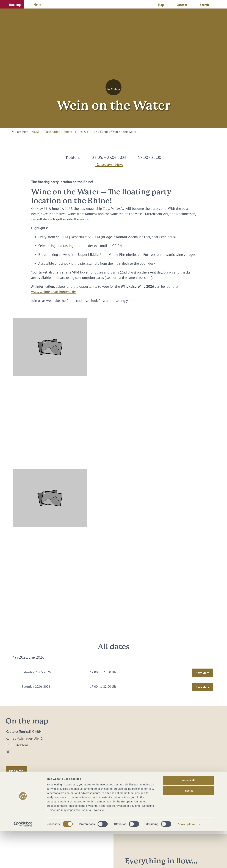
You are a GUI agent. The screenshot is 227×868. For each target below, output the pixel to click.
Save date (203, 673)
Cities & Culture (86, 132)
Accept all (188, 817)
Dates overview (109, 164)
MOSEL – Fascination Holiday (52, 132)
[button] (12, 4)
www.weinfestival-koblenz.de (53, 292)
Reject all (188, 828)
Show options (187, 861)
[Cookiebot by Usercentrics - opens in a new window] (23, 861)
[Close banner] (222, 814)
